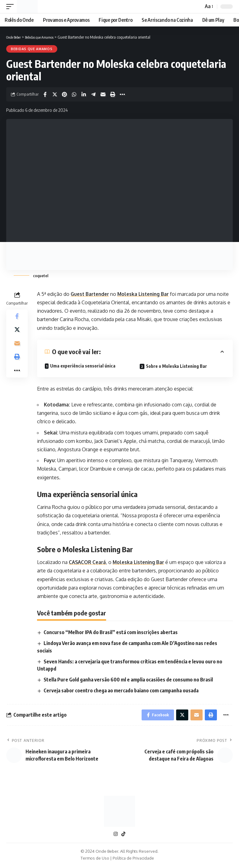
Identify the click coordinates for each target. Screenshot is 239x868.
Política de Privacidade (133, 860)
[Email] (103, 94)
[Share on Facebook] (45, 94)
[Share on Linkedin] (84, 94)
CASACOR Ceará (88, 562)
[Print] (113, 94)
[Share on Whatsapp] (74, 94)
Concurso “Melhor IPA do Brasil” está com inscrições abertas (111, 632)
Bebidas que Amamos (32, 49)
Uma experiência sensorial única (83, 366)
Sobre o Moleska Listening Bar (176, 366)
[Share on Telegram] (93, 94)
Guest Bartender (91, 294)
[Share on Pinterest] (64, 94)
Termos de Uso (95, 860)
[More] (122, 94)
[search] (197, 7)
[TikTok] (124, 836)
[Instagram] (115, 836)
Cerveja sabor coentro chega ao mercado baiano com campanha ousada (121, 691)
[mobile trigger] (12, 7)
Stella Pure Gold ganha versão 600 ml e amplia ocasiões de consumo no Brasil (129, 680)
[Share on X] (55, 94)
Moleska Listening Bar (147, 294)
